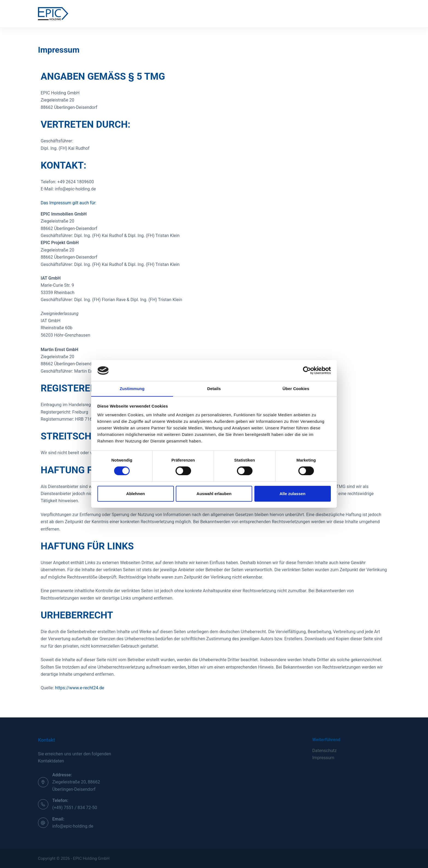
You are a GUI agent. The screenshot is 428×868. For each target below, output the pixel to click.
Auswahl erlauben (214, 494)
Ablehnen (135, 494)
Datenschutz (324, 751)
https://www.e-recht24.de (79, 688)
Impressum (323, 758)
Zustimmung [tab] (132, 388)
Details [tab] (214, 388)
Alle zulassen (292, 494)
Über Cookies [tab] (296, 388)
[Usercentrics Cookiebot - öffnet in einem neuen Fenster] (307, 370)
